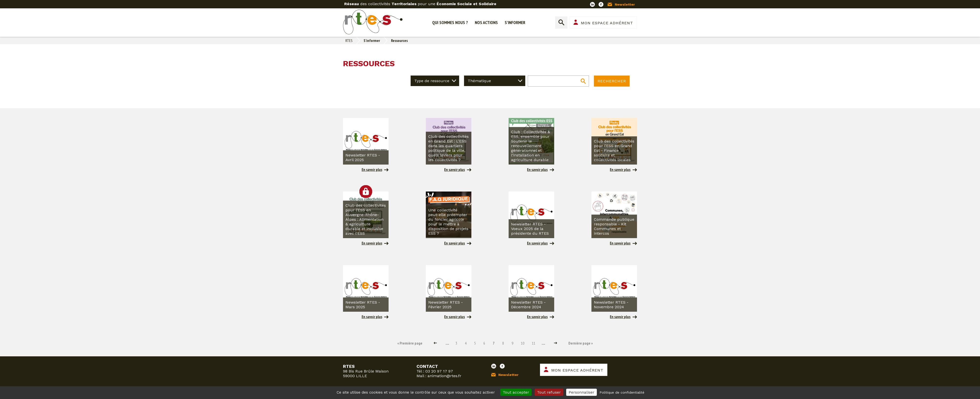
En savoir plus (372, 169)
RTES (349, 40)
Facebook (601, 4)
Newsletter (625, 4)
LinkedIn (592, 4)
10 (522, 343)
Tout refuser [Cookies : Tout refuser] (549, 392)
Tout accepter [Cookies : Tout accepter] (516, 392)
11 (533, 343)
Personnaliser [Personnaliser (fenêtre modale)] (582, 392)
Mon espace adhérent (607, 23)
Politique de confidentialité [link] (622, 392)
